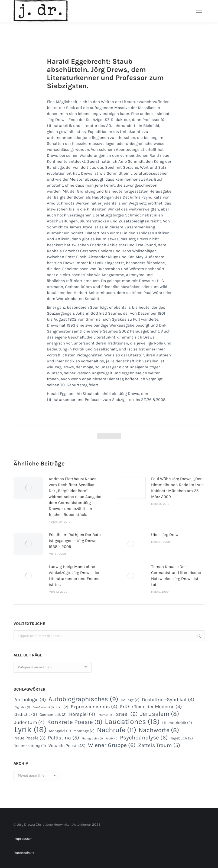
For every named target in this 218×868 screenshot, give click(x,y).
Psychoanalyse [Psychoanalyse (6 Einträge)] (144, 738)
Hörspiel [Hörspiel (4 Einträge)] (82, 714)
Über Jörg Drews (166, 535)
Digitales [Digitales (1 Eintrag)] (22, 707)
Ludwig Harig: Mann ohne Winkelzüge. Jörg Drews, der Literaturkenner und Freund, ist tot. (75, 576)
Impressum (23, 839)
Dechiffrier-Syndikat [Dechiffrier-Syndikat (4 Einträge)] (168, 700)
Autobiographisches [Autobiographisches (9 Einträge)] (83, 699)
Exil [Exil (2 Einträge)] (62, 707)
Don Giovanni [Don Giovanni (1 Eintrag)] (43, 707)
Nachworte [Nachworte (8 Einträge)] (159, 730)
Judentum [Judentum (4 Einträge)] (30, 722)
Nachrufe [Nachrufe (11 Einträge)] (117, 730)
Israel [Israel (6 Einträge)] (126, 714)
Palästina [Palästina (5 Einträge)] (64, 738)
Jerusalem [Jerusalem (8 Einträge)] (160, 714)
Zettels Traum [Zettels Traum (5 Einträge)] (159, 745)
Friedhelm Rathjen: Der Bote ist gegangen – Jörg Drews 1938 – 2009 (75, 541)
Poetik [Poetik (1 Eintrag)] (111, 738)
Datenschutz (24, 853)
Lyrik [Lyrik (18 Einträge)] (30, 729)
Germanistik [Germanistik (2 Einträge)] (53, 715)
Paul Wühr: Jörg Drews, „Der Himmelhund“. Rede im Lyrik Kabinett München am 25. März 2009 (177, 488)
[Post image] (28, 488)
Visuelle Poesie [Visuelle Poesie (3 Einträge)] (67, 746)
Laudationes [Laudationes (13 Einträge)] (132, 722)
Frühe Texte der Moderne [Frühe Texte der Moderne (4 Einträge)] (151, 707)
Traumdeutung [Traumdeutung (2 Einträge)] (30, 746)
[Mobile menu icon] (199, 11)
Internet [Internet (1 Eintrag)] (105, 715)
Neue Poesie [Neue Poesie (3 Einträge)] (30, 738)
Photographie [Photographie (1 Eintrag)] (92, 738)
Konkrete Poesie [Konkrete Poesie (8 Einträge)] (75, 722)
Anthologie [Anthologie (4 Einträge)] (30, 700)
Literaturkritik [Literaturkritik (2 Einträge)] (177, 723)
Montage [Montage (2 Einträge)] (84, 731)
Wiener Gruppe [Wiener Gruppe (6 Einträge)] (112, 745)
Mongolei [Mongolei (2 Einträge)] (60, 731)
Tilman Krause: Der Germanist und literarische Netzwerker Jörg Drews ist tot (176, 576)
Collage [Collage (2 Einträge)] (130, 700)
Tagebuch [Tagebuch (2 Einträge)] (182, 738)
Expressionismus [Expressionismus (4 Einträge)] (94, 707)
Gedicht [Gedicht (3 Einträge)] (26, 714)
